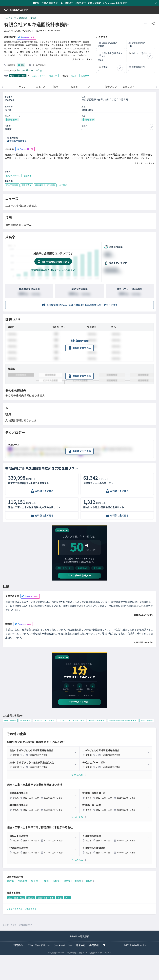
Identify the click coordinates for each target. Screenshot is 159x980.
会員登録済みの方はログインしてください (53, 270)
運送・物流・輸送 (16, 898)
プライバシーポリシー (38, 945)
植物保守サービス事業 (44, 720)
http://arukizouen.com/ (30, 71)
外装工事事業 (147, 720)
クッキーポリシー (63, 945)
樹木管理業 (25, 720)
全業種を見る (30, 909)
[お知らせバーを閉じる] (156, 3)
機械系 (31, 898)
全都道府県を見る (15, 909)
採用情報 (94, 945)
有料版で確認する (18, 141)
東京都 (33, 18)
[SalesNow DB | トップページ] (16, 10)
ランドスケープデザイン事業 (71, 720)
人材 (67, 898)
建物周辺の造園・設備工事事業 (123, 720)
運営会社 (81, 945)
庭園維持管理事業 (97, 720)
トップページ (10, 18)
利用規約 (18, 945)
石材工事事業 (10, 720)
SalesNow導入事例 (79, 936)
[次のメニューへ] (157, 87)
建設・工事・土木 (18, 75)
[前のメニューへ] (2, 87)
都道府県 (23, 18)
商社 (60, 898)
